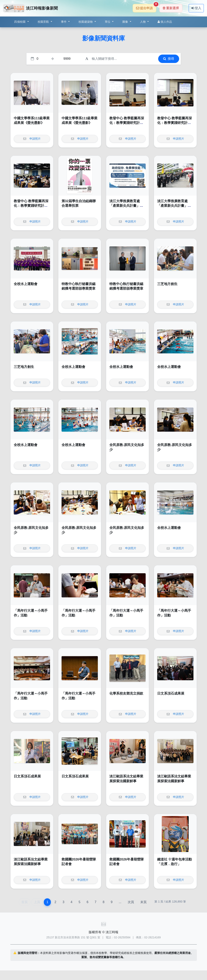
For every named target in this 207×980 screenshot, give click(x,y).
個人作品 (165, 22)
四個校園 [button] (20, 22)
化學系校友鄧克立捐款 (126, 693)
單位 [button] (108, 22)
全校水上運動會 (26, 284)
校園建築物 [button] (86, 22)
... (120, 902)
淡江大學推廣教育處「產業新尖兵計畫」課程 (126, 206)
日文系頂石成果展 (171, 693)
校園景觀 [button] (44, 22)
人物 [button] (143, 22)
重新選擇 (171, 8)
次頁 (131, 902)
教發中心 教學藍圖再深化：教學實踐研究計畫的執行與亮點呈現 (127, 123)
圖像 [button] (126, 22)
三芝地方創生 (167, 284)
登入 (196, 8)
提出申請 (146, 7)
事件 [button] (64, 22)
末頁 (143, 902)
